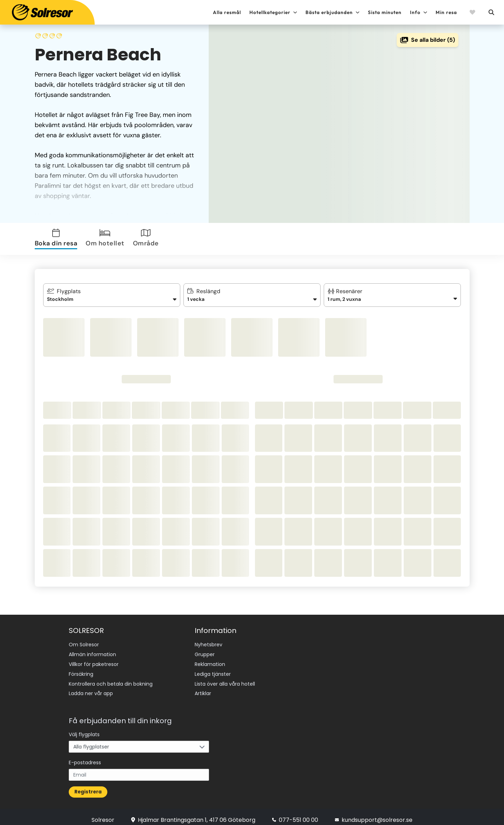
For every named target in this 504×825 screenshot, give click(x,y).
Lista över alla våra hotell (225, 679)
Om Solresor (84, 644)
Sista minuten (385, 12)
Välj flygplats (84, 728)
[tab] (58, 239)
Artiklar (203, 688)
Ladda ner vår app (91, 688)
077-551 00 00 (295, 814)
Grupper (205, 653)
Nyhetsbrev (209, 644)
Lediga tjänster (213, 671)
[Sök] (491, 12)
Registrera (88, 786)
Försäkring (81, 671)
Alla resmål (227, 12)
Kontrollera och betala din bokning (111, 679)
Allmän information (92, 653)
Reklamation (210, 662)
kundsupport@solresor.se (374, 814)
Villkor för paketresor (94, 662)
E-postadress (85, 756)
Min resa (446, 12)
